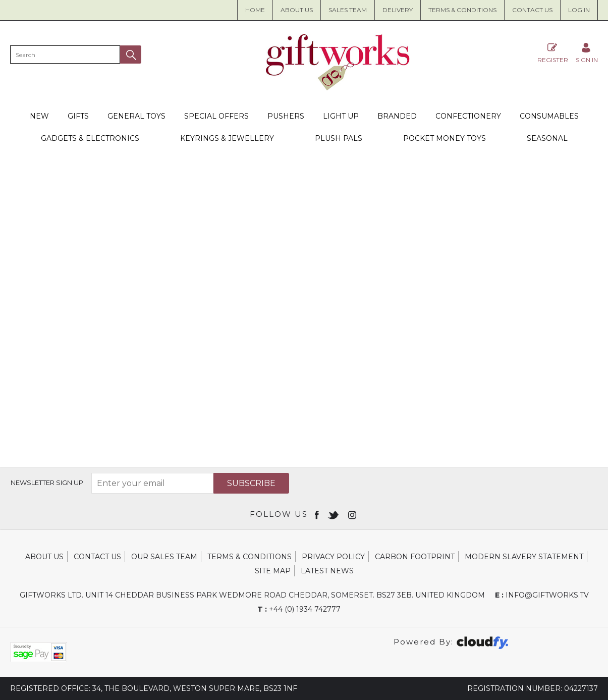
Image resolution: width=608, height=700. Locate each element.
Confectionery (468, 116)
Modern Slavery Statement (524, 557)
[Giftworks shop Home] (338, 88)
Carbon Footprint (415, 557)
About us (297, 10)
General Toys (136, 116)
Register (553, 53)
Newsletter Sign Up (47, 482)
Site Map (273, 571)
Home (255, 10)
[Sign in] (587, 53)
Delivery (398, 10)
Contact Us (532, 10)
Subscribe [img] (251, 483)
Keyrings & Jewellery (227, 138)
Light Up (341, 116)
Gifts (78, 116)
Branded (397, 116)
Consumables (549, 116)
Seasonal (547, 138)
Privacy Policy (333, 557)
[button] (131, 55)
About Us (44, 557)
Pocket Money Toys (445, 138)
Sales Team (348, 10)
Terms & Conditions (462, 10)
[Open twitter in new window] (334, 514)
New (39, 116)
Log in (579, 10)
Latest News (327, 571)
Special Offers (216, 116)
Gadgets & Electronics (90, 138)
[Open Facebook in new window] (318, 514)
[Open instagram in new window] (353, 514)
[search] (65, 55)
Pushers (286, 116)
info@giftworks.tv (542, 595)
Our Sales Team (164, 557)
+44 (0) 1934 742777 (299, 609)
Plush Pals (339, 138)
